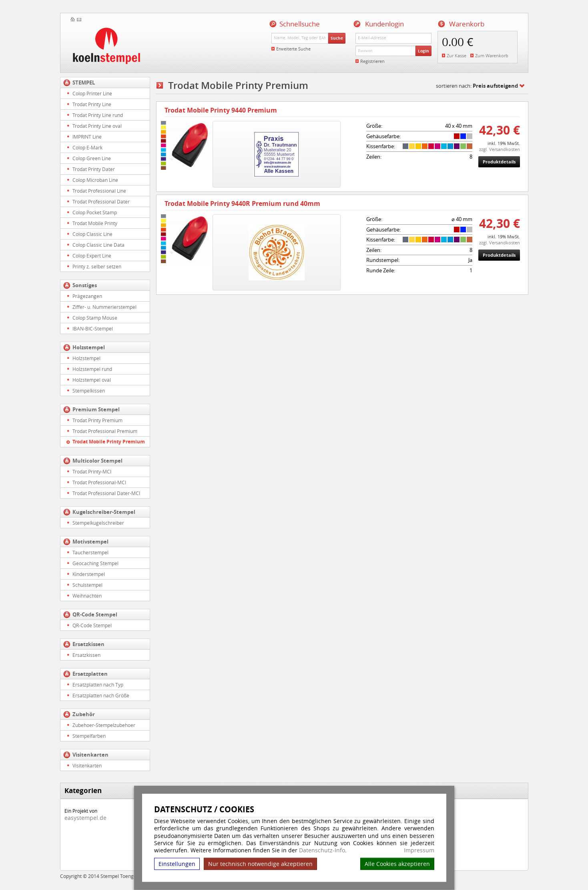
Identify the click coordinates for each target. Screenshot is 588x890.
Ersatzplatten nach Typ (98, 685)
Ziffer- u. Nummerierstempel (104, 307)
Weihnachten (87, 596)
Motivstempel (90, 542)
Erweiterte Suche (293, 49)
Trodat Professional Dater (101, 201)
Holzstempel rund (92, 369)
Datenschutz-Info (322, 850)
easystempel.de (85, 818)
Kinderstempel (89, 574)
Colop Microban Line (95, 180)
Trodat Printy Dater (94, 169)
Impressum (419, 850)
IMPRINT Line (87, 137)
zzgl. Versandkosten (500, 149)
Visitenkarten (90, 755)
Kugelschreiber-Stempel (104, 512)
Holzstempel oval (92, 380)
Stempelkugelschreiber (98, 523)
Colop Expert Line (92, 256)
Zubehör (84, 714)
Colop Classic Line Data (98, 245)
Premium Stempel (96, 409)
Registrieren (372, 61)
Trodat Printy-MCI (92, 471)
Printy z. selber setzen (97, 266)
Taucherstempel (90, 552)
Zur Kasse (457, 55)
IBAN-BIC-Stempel (93, 328)
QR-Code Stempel (95, 614)
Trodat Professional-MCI (99, 482)
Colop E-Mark (87, 147)
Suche (337, 38)
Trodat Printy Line (92, 104)
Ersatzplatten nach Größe (101, 695)
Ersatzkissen (88, 644)
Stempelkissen (89, 391)
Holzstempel (89, 347)
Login (423, 51)
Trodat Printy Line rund (98, 115)
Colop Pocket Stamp (95, 212)
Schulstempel (87, 585)
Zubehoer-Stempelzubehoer (104, 725)
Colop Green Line (92, 158)
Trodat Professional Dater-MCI (106, 493)
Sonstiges (85, 285)
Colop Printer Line (92, 93)
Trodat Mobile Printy (95, 223)
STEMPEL (84, 83)
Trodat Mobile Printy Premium (109, 442)
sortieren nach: (477, 86)
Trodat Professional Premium (105, 431)
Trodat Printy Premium (97, 420)
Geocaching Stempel (95, 563)
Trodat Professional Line (99, 191)
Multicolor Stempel (97, 461)
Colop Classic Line (92, 234)
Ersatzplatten (90, 674)
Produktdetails (499, 162)
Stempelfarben (89, 736)
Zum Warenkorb (492, 55)
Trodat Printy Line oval (97, 126)
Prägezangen (87, 296)
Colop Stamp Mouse (95, 318)
